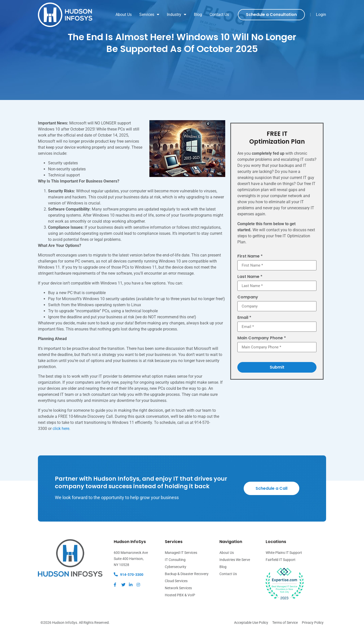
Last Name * (250, 291)
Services (149, 15)
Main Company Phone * (262, 353)
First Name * (250, 270)
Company (248, 311)
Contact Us (219, 15)
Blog (198, 15)
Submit (277, 383)
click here (61, 442)
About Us (124, 15)
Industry (177, 15)
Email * (244, 332)
